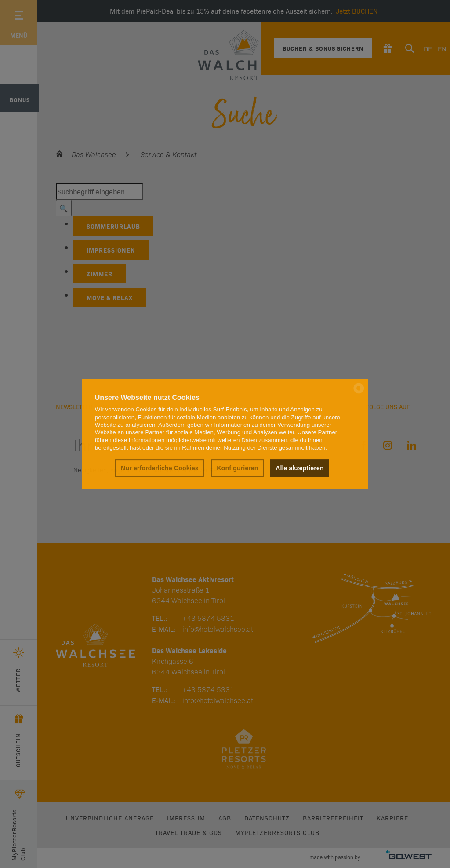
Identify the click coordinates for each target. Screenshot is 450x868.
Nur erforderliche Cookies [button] (160, 468)
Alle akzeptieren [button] (300, 468)
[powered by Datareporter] (359, 393)
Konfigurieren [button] (237, 468)
